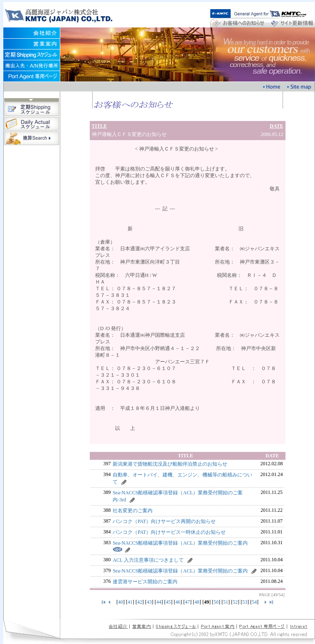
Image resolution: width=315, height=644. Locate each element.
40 (121, 602)
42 (140, 602)
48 (197, 602)
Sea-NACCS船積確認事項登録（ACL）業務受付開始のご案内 (180, 543)
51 (226, 602)
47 (187, 602)
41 (130, 602)
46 (178, 602)
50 (216, 602)
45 (168, 602)
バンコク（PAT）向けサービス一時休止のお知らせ (169, 532)
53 (245, 602)
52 (235, 602)
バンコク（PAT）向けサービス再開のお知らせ (164, 521)
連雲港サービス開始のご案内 (145, 582)
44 (159, 602)
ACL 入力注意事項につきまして (148, 560)
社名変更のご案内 (133, 511)
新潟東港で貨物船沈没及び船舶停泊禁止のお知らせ (170, 464)
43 (149, 602)
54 (254, 602)
